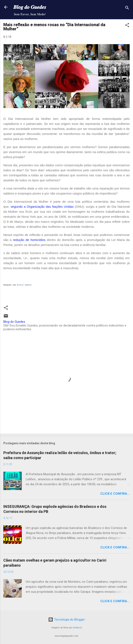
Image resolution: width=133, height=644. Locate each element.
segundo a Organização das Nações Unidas (42, 207)
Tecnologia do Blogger (66, 620)
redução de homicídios (29, 240)
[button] (127, 26)
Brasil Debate (24, 285)
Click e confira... (115, 494)
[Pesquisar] (127, 8)
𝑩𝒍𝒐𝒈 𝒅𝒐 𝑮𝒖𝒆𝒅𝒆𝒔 (30, 7)
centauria (77, 628)
